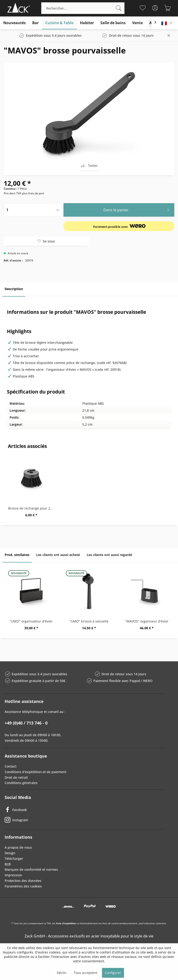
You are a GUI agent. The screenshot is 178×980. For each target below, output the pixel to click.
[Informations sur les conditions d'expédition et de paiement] (120, 226)
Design (10, 853)
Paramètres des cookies (23, 886)
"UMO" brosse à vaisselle (89, 621)
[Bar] (35, 23)
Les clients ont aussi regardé (109, 555)
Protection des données (23, 881)
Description (14, 289)
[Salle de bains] (113, 23)
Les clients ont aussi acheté (58, 555)
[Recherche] (119, 8)
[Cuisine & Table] (59, 23)
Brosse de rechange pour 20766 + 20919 (32, 508)
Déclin (62, 973)
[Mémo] (143, 8)
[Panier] (168, 8)
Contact (11, 766)
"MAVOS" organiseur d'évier (147, 621)
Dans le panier (137, 209)
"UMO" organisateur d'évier (31, 621)
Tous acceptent (86, 973)
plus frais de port (33, 193)
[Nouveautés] (14, 23)
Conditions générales (21, 783)
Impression (13, 875)
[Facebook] (84, 810)
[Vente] (137, 23)
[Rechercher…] (83, 8)
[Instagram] (84, 820)
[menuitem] (83, 8)
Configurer (113, 973)
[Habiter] (87, 23)
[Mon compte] (155, 8)
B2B (8, 864)
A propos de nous (18, 847)
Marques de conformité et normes (31, 869)
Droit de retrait (16, 777)
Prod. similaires (17, 555)
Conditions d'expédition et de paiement (35, 772)
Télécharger (14, 859)
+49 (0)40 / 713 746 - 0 (26, 723)
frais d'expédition (66, 923)
